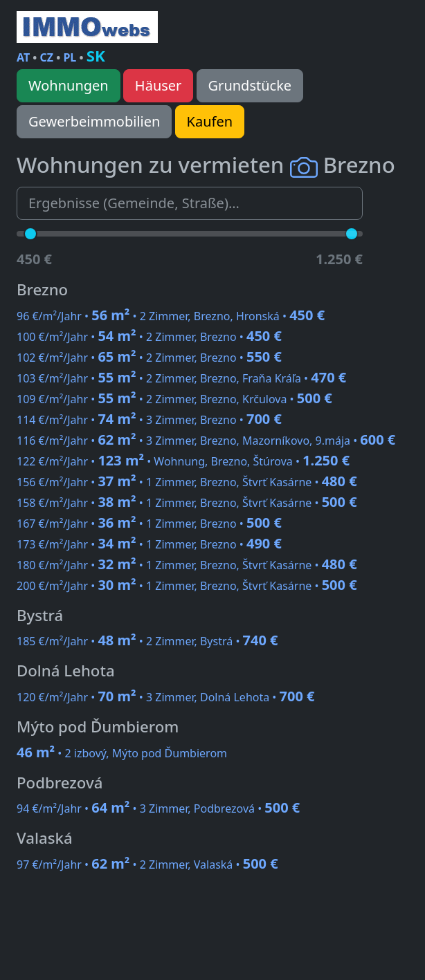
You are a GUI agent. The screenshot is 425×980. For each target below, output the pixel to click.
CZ (47, 57)
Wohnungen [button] (69, 85)
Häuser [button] (159, 85)
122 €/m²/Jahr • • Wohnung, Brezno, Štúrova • (183, 461)
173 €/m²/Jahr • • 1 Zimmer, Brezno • (149, 544)
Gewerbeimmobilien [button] (94, 121)
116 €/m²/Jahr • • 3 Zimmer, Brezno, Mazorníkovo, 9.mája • (206, 441)
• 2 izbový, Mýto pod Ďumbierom (122, 753)
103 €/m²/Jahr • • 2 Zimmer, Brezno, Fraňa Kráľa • (181, 378)
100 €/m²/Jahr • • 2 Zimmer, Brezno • (149, 337)
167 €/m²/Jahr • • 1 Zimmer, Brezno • (149, 524)
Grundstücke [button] (250, 85)
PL (70, 57)
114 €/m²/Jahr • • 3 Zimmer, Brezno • (149, 420)
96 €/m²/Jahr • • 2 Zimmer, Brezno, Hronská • (171, 316)
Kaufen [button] (210, 121)
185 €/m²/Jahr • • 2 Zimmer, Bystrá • (147, 641)
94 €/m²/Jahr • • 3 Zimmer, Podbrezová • (158, 808)
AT (23, 57)
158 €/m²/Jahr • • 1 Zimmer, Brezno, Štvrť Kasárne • (187, 503)
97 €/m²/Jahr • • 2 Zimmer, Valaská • (147, 865)
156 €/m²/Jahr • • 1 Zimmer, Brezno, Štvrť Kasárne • (187, 482)
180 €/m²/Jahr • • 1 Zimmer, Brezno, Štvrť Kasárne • (187, 565)
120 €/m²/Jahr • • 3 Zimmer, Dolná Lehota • (166, 697)
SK (96, 56)
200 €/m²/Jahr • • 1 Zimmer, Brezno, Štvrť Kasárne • (187, 586)
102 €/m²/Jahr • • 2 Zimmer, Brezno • (149, 358)
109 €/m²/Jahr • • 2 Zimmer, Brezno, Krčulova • (174, 399)
